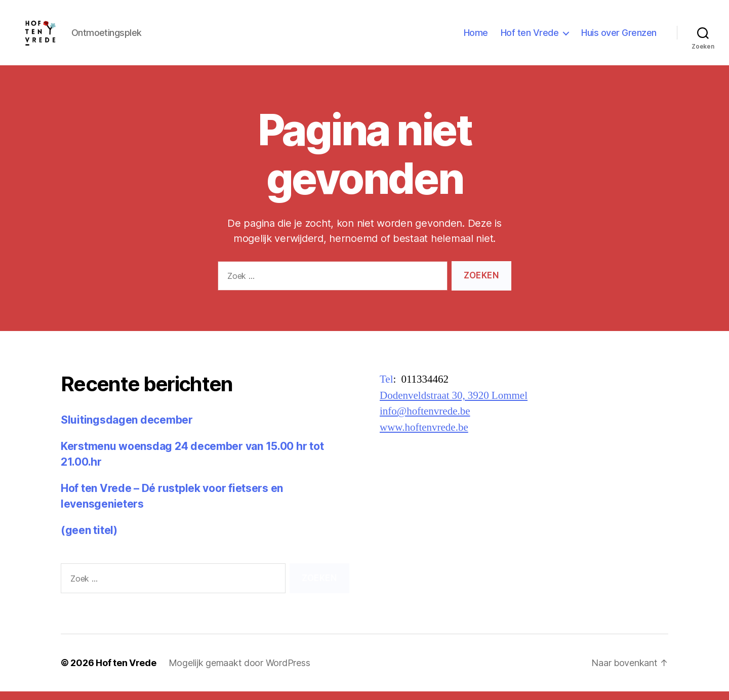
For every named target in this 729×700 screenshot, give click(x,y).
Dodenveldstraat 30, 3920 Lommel (454, 404)
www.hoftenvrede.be (424, 436)
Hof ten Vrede (530, 37)
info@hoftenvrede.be (425, 420)
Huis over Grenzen (619, 37)
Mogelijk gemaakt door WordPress (239, 671)
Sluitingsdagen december (127, 428)
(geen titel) (89, 538)
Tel (387, 388)
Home (476, 37)
